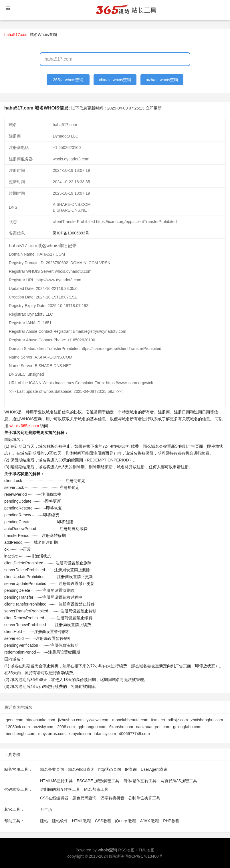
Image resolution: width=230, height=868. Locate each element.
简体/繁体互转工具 (140, 781)
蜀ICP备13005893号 (71, 233)
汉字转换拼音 (112, 798)
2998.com (66, 727)
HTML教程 (82, 821)
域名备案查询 (52, 769)
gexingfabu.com (187, 727)
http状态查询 (110, 769)
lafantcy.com (105, 734)
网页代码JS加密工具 (179, 781)
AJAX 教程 (150, 821)
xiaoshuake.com (40, 720)
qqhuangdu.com (92, 727)
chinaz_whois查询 (115, 80)
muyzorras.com (52, 734)
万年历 (46, 809)
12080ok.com (18, 727)
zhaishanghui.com (207, 720)
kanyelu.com (80, 734)
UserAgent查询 (154, 769)
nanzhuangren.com (153, 727)
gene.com (14, 720)
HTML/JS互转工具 (56, 781)
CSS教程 (103, 821)
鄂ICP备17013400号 (144, 856)
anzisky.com (43, 727)
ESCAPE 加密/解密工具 (98, 781)
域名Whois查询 (43, 35)
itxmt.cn (158, 720)
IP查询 (131, 769)
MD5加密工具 (96, 789)
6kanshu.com (121, 727)
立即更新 (154, 108)
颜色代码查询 (84, 798)
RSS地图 (126, 850)
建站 (44, 821)
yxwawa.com (98, 720)
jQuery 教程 (125, 821)
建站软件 (60, 821)
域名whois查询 (81, 769)
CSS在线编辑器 (54, 798)
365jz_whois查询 (68, 80)
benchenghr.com (21, 734)
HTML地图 (145, 850)
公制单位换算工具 (144, 798)
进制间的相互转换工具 (60, 789)
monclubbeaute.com (130, 720)
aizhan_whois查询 (162, 80)
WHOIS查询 (31, 419)
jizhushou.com (71, 720)
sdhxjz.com (178, 720)
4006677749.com (134, 734)
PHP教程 (171, 821)
